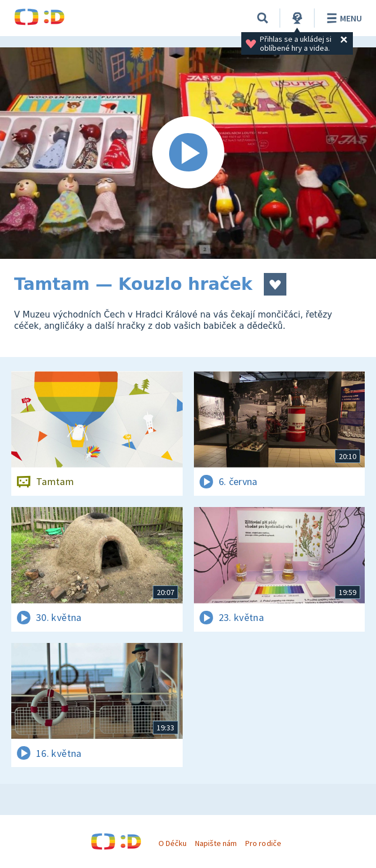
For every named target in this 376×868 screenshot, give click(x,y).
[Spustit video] (188, 153)
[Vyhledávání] (263, 18)
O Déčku (172, 843)
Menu (342, 18)
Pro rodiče (263, 843)
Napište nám (216, 843)
